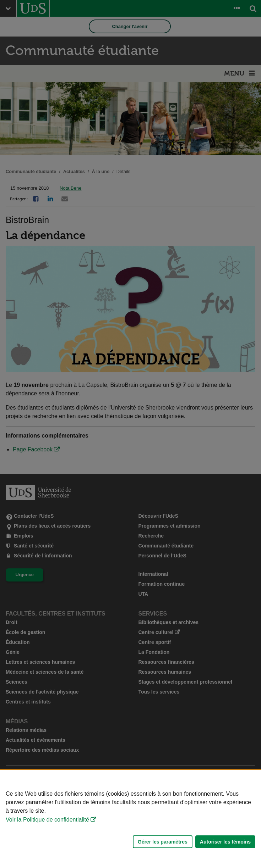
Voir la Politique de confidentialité (47, 820)
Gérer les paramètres (163, 842)
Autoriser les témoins (225, 842)
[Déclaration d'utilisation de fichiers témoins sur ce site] (130, 819)
